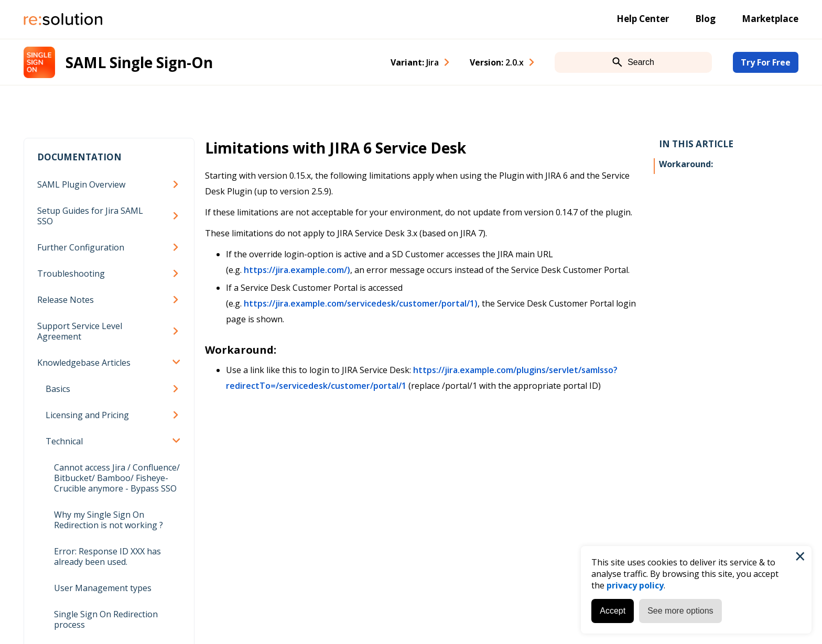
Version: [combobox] (497, 62)
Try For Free (766, 62)
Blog (705, 19)
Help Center (643, 19)
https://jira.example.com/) (297, 270)
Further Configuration (81, 247)
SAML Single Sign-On (139, 62)
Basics (58, 389)
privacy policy (635, 585)
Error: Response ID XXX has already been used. (107, 556)
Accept (613, 611)
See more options (680, 611)
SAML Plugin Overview (81, 184)
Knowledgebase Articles (84, 363)
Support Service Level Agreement (80, 331)
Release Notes (66, 300)
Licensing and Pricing (87, 415)
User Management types (103, 588)
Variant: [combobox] (415, 62)
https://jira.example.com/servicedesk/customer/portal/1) (361, 303)
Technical (64, 441)
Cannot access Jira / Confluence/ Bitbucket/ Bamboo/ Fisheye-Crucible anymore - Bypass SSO (117, 478)
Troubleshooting (71, 274)
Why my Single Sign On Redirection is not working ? (109, 520)
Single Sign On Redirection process (106, 619)
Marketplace (770, 19)
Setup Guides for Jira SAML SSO (90, 216)
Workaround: (686, 164)
